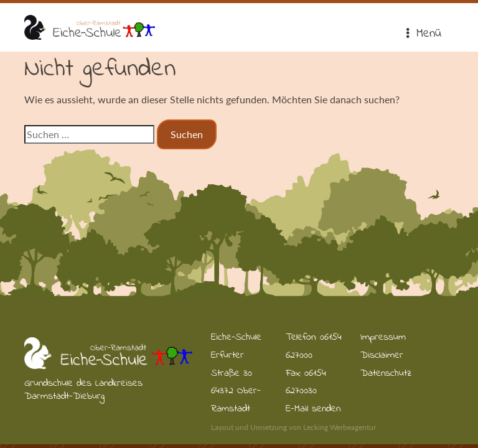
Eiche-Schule (90, 27)
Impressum (383, 337)
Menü (423, 34)
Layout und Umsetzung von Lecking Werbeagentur (293, 427)
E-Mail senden (313, 409)
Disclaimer (382, 355)
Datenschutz (386, 373)
